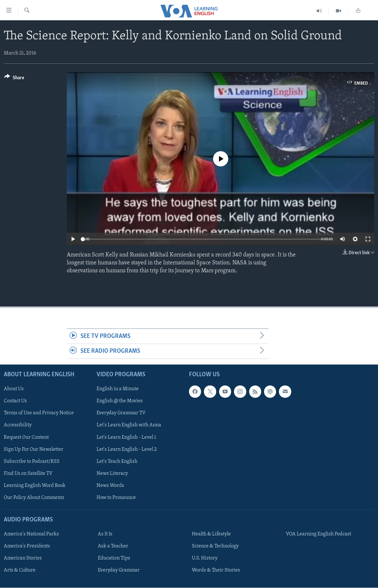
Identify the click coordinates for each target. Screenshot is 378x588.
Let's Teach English (117, 462)
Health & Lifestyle (211, 534)
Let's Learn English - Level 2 (127, 449)
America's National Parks (31, 534)
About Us (14, 389)
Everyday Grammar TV (121, 413)
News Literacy (112, 474)
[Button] (14, 79)
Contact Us (15, 401)
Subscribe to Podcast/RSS (32, 462)
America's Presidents (27, 546)
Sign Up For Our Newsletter (34, 449)
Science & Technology (215, 546)
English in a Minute (118, 389)
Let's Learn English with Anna (129, 425)
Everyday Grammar (119, 571)
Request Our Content (26, 437)
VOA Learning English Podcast (318, 534)
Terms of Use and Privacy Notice (39, 413)
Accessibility (18, 425)
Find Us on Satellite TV (28, 474)
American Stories (23, 559)
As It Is (105, 534)
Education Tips (114, 559)
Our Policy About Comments (34, 498)
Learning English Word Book (35, 486)
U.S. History (205, 559)
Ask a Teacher (113, 546)
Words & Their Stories (216, 571)
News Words (110, 486)
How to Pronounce (116, 498)
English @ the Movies (120, 401)
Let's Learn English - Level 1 (126, 437)
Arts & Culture (20, 571)
